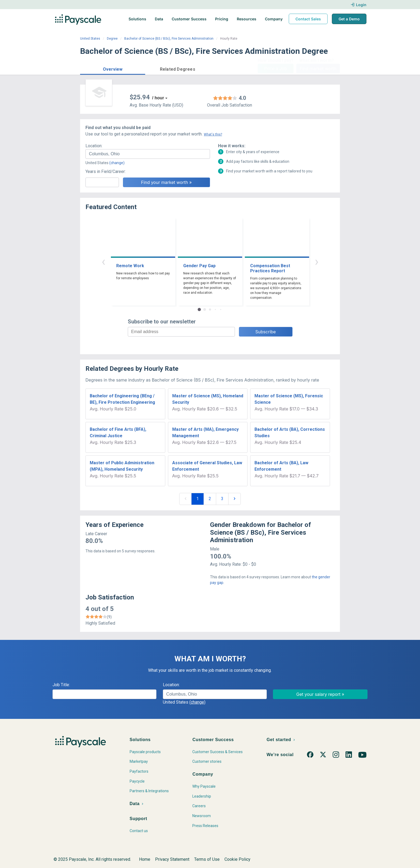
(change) (117, 163)
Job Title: (61, 685)
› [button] (317, 261)
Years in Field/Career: (106, 171)
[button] (113, 68)
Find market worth (318, 69)
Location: (94, 146)
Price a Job (275, 69)
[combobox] (148, 154)
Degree (112, 39)
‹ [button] (103, 261)
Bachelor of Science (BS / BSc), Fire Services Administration (169, 39)
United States (90, 39)
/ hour (158, 98)
